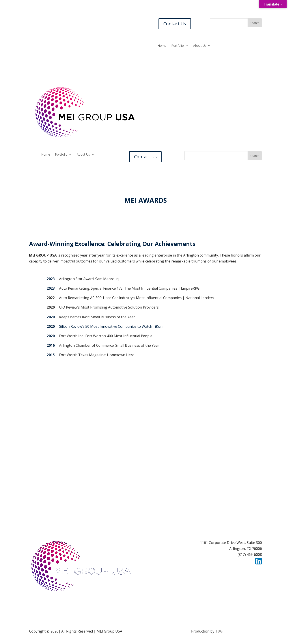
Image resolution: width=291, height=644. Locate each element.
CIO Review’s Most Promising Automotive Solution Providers (109, 307)
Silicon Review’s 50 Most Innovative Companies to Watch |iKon (111, 326)
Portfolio (178, 46)
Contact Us (175, 24)
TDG (219, 631)
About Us (200, 46)
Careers (200, 571)
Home (162, 46)
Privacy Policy (250, 571)
